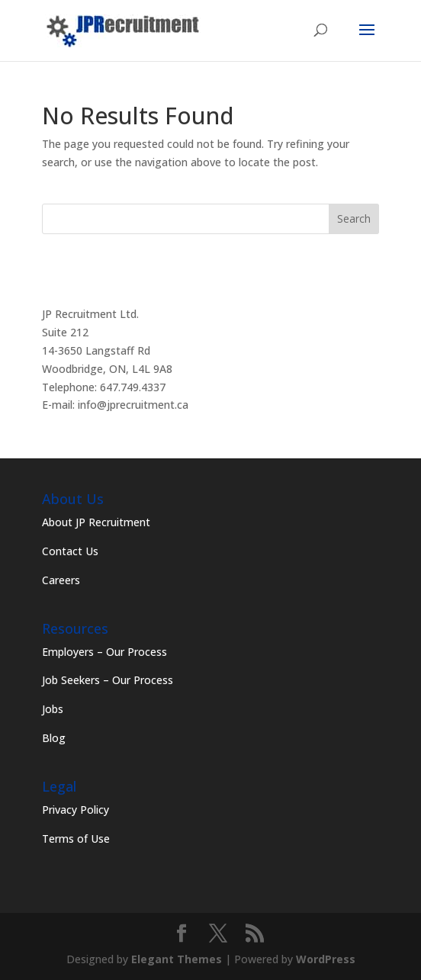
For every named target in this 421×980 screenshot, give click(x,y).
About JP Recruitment (96, 522)
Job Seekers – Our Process (108, 680)
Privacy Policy (76, 810)
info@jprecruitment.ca (133, 405)
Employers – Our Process (104, 652)
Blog (54, 738)
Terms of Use (76, 839)
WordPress (326, 959)
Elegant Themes (177, 959)
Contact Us (70, 551)
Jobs (53, 709)
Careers (61, 580)
